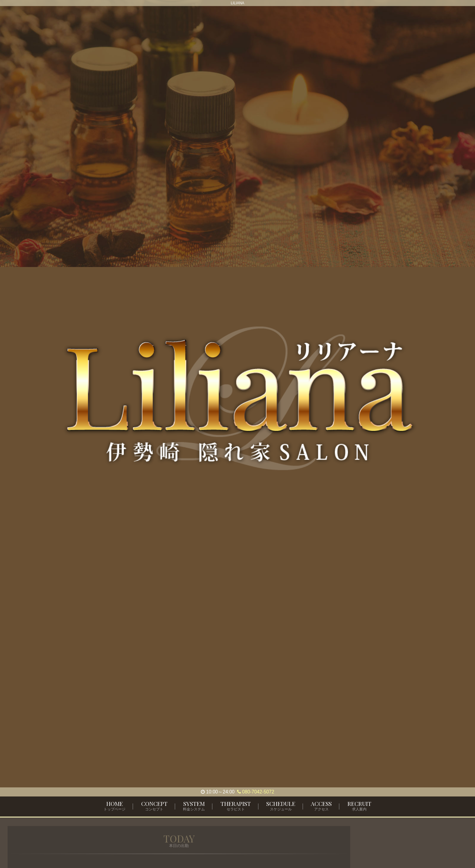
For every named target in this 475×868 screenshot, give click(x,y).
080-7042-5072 (256, 792)
